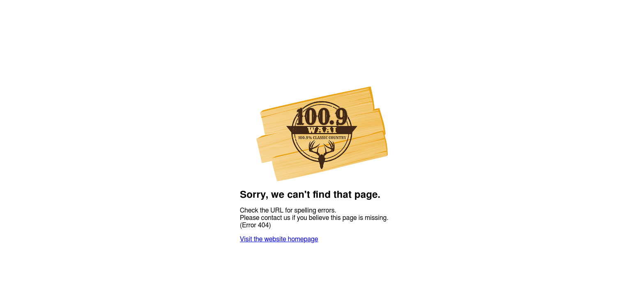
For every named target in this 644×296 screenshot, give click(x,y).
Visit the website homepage (279, 239)
